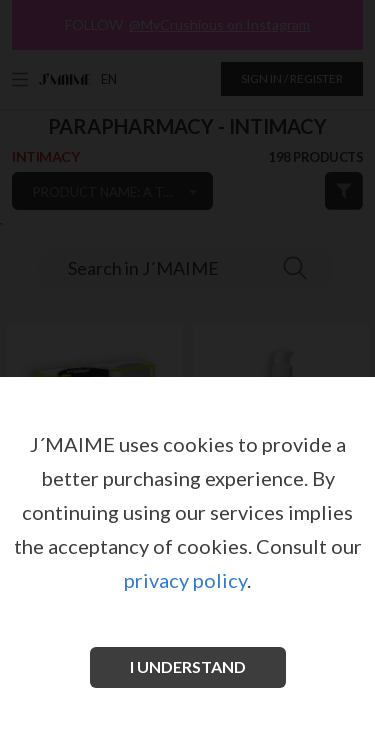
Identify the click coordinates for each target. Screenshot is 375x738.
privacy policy (185, 580)
